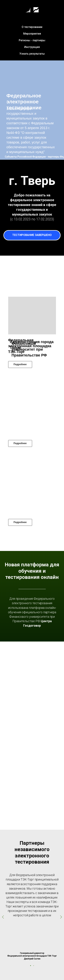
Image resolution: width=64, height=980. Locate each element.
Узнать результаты (32, 54)
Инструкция (32, 47)
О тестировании (32, 27)
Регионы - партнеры (32, 40)
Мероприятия (32, 34)
